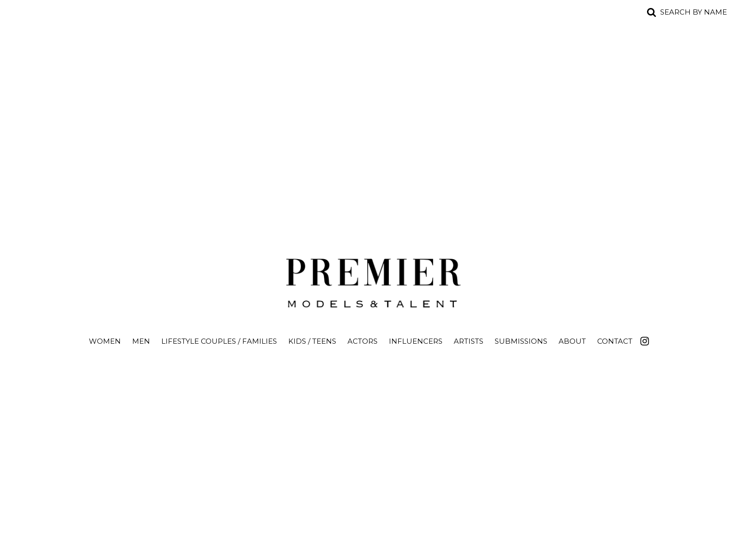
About (572, 341)
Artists (469, 341)
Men (141, 341)
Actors (363, 341)
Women (105, 341)
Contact (615, 341)
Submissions (521, 341)
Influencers (416, 341)
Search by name (694, 12)
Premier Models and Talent (367, 280)
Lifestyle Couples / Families (219, 341)
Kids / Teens (312, 341)
